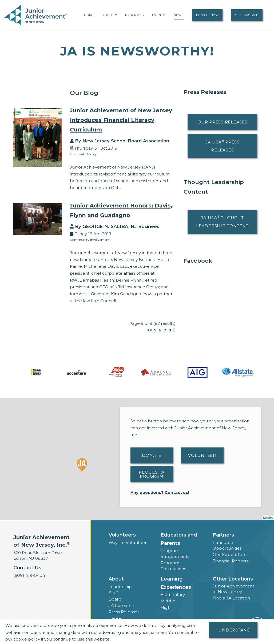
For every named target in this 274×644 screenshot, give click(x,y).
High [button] (165, 600)
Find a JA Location (231, 591)
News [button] (114, 617)
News (179, 15)
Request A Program (152, 474)
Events (158, 15)
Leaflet (268, 518)
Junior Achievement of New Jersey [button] (233, 582)
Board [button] (115, 592)
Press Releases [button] (124, 604)
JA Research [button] (121, 598)
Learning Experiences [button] (176, 576)
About (108, 15)
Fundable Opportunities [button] (227, 545)
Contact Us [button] (27, 568)
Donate (152, 455)
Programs (134, 15)
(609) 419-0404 (29, 575)
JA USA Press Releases (223, 146)
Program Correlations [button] (182, 562)
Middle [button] (168, 594)
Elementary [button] (172, 588)
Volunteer (202, 455)
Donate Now (207, 15)
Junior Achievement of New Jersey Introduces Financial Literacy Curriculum (122, 120)
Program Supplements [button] (174, 553)
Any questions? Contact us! (160, 492)
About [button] (116, 572)
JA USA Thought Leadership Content (222, 221)
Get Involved (247, 15)
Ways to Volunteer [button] (127, 543)
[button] (116, 15)
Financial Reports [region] (230, 560)
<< (149, 330)
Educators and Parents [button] (179, 539)
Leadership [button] (120, 580)
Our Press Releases (223, 122)
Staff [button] (113, 586)
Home (89, 15)
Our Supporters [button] (229, 554)
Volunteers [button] (122, 535)
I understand (233, 630)
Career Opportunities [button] (130, 611)
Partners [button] (223, 535)
